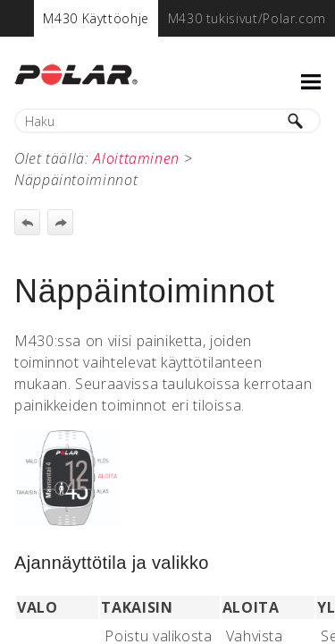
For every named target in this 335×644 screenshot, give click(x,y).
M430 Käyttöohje (96, 18)
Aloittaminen (136, 158)
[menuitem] (96, 18)
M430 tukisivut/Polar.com (247, 18)
